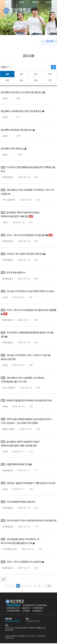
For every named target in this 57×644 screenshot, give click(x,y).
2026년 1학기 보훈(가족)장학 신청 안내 (23, 254)
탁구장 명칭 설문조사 (13, 273)
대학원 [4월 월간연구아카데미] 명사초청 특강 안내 (26, 401)
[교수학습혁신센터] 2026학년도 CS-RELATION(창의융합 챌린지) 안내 (21, 542)
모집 (7, 80)
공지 (21, 74)
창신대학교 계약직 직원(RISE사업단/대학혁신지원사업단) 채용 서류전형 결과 (20, 444)
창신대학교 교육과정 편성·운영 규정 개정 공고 (22, 111)
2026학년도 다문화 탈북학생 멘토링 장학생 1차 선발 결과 (27, 335)
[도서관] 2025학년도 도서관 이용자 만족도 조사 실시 (28, 292)
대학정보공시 (12, 608)
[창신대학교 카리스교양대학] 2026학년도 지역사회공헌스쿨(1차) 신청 (23, 380)
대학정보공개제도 (14, 611)
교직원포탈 (50, 2)
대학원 (21, 2)
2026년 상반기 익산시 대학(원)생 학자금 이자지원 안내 (28, 521)
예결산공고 (26, 608)
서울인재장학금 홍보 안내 (16, 465)
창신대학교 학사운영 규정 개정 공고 (18, 130)
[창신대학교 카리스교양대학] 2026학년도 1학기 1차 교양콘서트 (27, 192)
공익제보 (26, 611)
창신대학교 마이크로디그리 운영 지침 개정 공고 (23, 92)
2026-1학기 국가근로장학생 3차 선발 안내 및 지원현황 (28, 312)
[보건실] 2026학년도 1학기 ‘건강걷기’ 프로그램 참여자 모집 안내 (26, 357)
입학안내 (7, 2)
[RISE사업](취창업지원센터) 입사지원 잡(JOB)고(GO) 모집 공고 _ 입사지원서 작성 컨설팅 (26, 421)
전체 (7, 74)
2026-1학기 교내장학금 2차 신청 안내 (22, 562)
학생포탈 (36, 2)
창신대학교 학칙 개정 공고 (14, 149)
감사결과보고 (37, 611)
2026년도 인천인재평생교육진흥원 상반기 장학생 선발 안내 (28, 169)
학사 (36, 74)
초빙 (36, 80)
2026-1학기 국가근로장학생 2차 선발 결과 (27, 235)
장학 (50, 74)
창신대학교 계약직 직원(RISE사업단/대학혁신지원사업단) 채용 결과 (20, 215)
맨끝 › (50, 586)
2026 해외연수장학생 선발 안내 (18, 502)
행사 (21, 80)
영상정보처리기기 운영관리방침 (35, 606)
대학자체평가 (38, 608)
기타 (50, 80)
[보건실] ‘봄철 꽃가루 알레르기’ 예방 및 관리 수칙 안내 (28, 483)
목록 (3, 580)
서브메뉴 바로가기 (0, 0)
